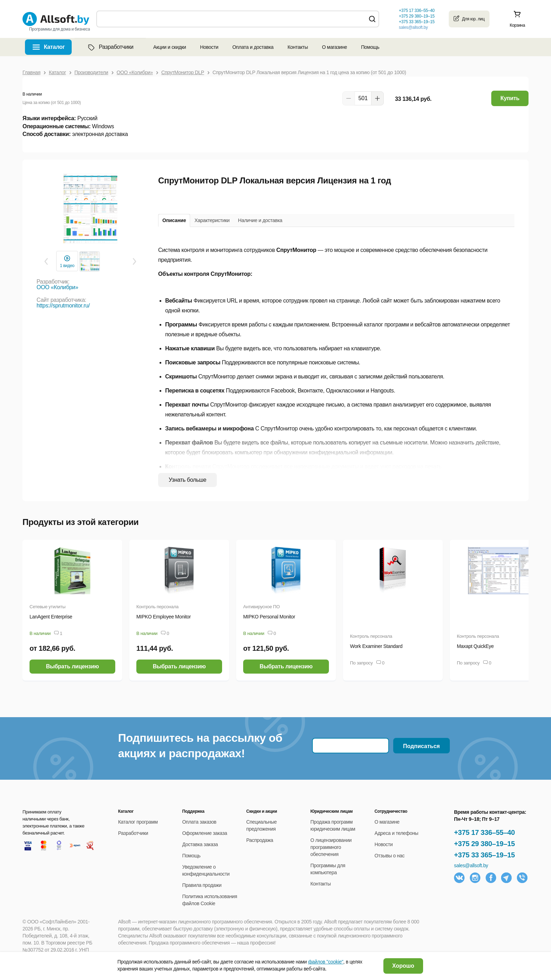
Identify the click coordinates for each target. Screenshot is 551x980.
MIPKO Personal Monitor (269, 617)
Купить (510, 98)
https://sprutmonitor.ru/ (63, 306)
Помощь (370, 47)
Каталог (54, 47)
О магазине (334, 47)
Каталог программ (138, 822)
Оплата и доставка (253, 47)
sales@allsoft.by (413, 27)
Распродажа (260, 840)
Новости (209, 47)
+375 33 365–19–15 (484, 855)
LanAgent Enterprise (51, 617)
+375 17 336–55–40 (484, 832)
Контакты (298, 47)
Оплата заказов (199, 822)
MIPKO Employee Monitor (164, 617)
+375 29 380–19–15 (484, 844)
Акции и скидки (170, 47)
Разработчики (110, 47)
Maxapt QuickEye (475, 646)
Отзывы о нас (390, 856)
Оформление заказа (205, 833)
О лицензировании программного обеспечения (331, 847)
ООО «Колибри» (57, 287)
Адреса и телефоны (397, 833)
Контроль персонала (157, 607)
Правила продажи (202, 885)
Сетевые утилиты (47, 607)
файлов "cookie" (326, 962)
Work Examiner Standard (376, 646)
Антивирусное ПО (261, 607)
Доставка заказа (200, 844)
